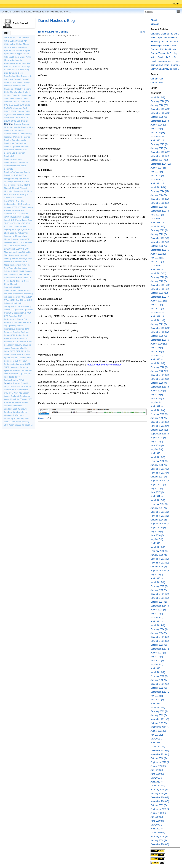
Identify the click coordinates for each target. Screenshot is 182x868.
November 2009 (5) (160, 801)
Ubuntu (28, 386)
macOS (21, 252)
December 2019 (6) (160, 375)
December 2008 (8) (160, 844)
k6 (21, 226)
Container (26, 95)
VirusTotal (15, 399)
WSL (27, 418)
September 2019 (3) (160, 387)
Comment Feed (158, 83)
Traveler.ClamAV (20, 383)
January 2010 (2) (159, 794)
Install (7, 220)
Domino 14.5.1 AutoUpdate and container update (165, 49)
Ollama (7, 303)
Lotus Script (21, 246)
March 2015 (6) (158, 582)
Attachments (16, 60)
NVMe (7, 300)
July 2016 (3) (157, 532)
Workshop (19, 415)
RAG (27, 329)
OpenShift (18, 310)
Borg (20, 73)
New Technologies (12, 268)
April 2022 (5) (157, 269)
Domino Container (22, 137)
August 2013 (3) (158, 653)
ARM (6, 57)
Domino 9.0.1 (20, 130)
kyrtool (24, 230)
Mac (6, 252)
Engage (18, 178)
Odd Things (21, 300)
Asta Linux (20, 57)
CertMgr (27, 82)
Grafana (19, 198)
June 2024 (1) (157, 176)
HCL (17, 201)
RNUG (13, 338)
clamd (21, 92)
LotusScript (9, 249)
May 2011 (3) (157, 739)
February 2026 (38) (160, 101)
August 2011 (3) (158, 731)
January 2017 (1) (159, 508)
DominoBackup (11, 162)
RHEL (7, 338)
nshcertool (18, 294)
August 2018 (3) (158, 438)
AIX (25, 41)
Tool (6, 377)
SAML (30, 342)
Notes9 (14, 284)
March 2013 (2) (158, 672)
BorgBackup (10, 76)
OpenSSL (8, 313)
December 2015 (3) (160, 559)
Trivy (6, 386)
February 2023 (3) (159, 230)
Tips (25, 374)
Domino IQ (9, 143)
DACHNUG (19, 105)
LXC (27, 249)
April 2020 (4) (157, 359)
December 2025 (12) (160, 109)
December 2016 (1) (160, 512)
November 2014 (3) (160, 598)
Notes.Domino (11, 290)
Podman (18, 322)
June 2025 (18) (158, 133)
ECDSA (22, 175)
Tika (6, 374)
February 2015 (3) (159, 586)
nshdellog (28, 294)
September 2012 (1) (160, 692)
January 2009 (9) (159, 840)
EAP (16, 175)
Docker (24, 121)
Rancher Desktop (21, 332)
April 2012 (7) (157, 704)
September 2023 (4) (160, 211)
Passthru (13, 316)
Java (30, 220)
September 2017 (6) (160, 481)
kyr (18, 230)
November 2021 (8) (160, 289)
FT (18, 194)
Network (26, 265)
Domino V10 (21, 150)
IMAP (20, 217)
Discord (21, 114)
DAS (25, 108)
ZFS (6, 425)
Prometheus (10, 329)
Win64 (25, 402)
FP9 (6, 194)
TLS (30, 374)
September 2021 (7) (160, 297)
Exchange (9, 182)
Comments (43, 414)
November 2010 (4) (160, 754)
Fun (22, 194)
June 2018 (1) (157, 445)
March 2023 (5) (158, 226)
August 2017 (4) (158, 485)
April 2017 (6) (157, 496)
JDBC (7, 223)
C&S (11, 105)
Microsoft (17, 262)
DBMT (7, 111)
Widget (18, 402)
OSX (29, 313)
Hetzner (8, 207)
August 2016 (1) (158, 528)
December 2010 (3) (160, 751)
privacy (13, 326)
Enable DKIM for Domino (53, 32)
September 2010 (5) (160, 762)
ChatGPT (18, 89)
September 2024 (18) (161, 164)
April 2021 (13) (158, 316)
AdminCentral (17, 41)
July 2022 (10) (157, 258)
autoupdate (21, 63)
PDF (20, 316)
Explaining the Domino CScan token (165, 42)
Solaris (20, 354)
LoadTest (28, 242)
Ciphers (27, 89)
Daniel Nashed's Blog (57, 21)
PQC (6, 326)
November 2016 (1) (160, 516)
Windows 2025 (11, 409)
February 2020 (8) (159, 367)
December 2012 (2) (160, 684)
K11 (28, 223)
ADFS (7, 41)
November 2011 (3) (160, 719)
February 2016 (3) (159, 551)
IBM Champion (13, 210)
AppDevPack (18, 50)
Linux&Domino (11, 239)
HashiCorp (9, 201)
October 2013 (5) (159, 645)
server (7, 348)
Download (9, 175)
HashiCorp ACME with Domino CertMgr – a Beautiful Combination (165, 38)
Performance (10, 319)
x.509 (18, 422)
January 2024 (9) (159, 195)
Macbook (13, 252)
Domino (8, 124)
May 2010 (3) (157, 778)
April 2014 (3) (157, 621)
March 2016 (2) (158, 547)
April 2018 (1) (157, 453)
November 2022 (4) (160, 242)
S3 (27, 338)
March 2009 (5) (158, 833)
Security (18, 345)
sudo (22, 364)
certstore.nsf (19, 86)
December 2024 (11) (160, 152)
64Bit (6, 38)
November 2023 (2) (160, 203)
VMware (24, 399)
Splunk (23, 358)
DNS (18, 118)
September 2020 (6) (160, 340)
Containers (9, 98)
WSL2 (7, 422)
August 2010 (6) (158, 766)
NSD (29, 290)
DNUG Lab (15, 121)
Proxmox (20, 329)
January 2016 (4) (159, 555)
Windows (8, 406)
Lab (30, 230)
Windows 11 (19, 406)
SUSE (28, 364)
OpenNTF (8, 310)
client (27, 92)
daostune (18, 108)
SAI (15, 342)
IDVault (13, 217)
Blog (27, 70)
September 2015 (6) (160, 571)
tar (31, 370)
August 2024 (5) (158, 168)
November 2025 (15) (160, 113)
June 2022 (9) (157, 262)
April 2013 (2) (157, 668)
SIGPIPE (20, 351)
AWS (29, 63)
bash (22, 70)
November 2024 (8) (160, 156)
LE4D (7, 233)
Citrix (7, 92)
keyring (7, 230)
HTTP (15, 207)
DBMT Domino (17, 111)
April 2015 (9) (157, 578)
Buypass (25, 76)
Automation (9, 63)
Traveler (8, 383)
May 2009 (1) (157, 825)
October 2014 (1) (159, 602)
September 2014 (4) (160, 606)
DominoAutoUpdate (13, 159)
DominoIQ (9, 169)
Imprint (176, 4)
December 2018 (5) (160, 422)
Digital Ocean (10, 114)
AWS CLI (17, 66)
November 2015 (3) (160, 563)
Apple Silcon (10, 54)
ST (21, 361)
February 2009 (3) (159, 837)
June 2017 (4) (157, 492)
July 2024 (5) (157, 172)
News (24, 268)
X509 (13, 422)
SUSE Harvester (11, 367)
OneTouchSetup (24, 306)
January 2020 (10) (159, 371)
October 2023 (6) (159, 207)
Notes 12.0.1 (10, 281)
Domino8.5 (9, 156)
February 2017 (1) (159, 504)
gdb (26, 194)
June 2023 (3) (157, 215)
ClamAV (14, 92)
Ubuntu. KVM (10, 390)
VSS (30, 399)
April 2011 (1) (157, 743)
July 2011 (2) (157, 735)
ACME (13, 38)
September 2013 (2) (160, 649)
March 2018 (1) (158, 457)
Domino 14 (15, 127)
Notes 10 (27, 278)
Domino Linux (21, 143)
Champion (9, 89)
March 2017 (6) (158, 500)
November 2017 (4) (160, 473)
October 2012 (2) (159, 688)
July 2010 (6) (157, 770)
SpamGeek (9, 358)
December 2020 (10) (160, 328)
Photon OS (22, 319)
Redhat (19, 335)
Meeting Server (11, 258)
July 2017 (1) (157, 488)
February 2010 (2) (159, 790)
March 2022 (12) (158, 273)
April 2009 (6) (157, 829)
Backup (8, 70)
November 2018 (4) (160, 426)
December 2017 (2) (160, 469)
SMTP (7, 354)
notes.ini (22, 290)
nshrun (17, 297)
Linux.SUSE (24, 239)
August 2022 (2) (158, 254)
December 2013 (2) (160, 637)
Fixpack (8, 188)
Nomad (12, 274)
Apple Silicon (23, 54)
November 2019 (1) (160, 379)
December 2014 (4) (160, 594)
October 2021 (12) (159, 293)
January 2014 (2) (159, 633)
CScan (16, 102)
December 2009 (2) (160, 797)
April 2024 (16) (158, 183)
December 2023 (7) (160, 199)
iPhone (18, 220)
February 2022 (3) (159, 277)
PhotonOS (9, 322)
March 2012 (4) (158, 707)
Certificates (17, 82)
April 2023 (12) (158, 223)
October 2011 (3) (159, 723)
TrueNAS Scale (16, 386)
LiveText (8, 242)
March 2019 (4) (158, 410)
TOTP (18, 377)
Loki (6, 246)
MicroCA (8, 262)
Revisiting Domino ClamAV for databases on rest (165, 46)
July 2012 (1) (157, 696)
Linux (25, 236)
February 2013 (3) (159, 676)
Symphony (25, 367)
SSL (16, 361)
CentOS (18, 79)
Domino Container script (15, 140)
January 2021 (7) (159, 324)
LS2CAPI (20, 249)
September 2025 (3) (160, 121)
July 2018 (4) (157, 442)
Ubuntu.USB (23, 390)
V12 (20, 393)
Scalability (9, 345)
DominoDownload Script (15, 166)
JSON (13, 223)
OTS (6, 316)
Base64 (15, 70)
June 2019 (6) (157, 399)
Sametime (22, 342)
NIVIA (22, 271)
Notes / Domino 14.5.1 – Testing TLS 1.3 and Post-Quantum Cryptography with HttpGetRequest (165, 57)
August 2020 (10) (159, 344)
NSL (23, 297)
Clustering (16, 95)
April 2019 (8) (157, 406)
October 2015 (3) (159, 567)
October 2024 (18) (159, 160)
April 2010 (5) (157, 782)
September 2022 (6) (160, 250)
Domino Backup (11, 134)
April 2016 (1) (157, 543)
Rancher (8, 332)
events (26, 178)
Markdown (9, 255)
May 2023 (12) (157, 219)
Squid (7, 361)
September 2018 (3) (160, 434)
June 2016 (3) (157, 535)
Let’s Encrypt (22, 233)
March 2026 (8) (158, 97)
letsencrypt (9, 236)
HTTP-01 (22, 207)
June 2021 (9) (157, 309)
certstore (8, 86)
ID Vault (25, 214)
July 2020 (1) (157, 348)
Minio (7, 265)
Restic (26, 335)
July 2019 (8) (157, 395)
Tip (21, 374)
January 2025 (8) (159, 148)
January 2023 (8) (159, 234)
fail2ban (18, 182)
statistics (15, 364)
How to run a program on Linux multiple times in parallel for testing (165, 61)
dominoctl (24, 162)
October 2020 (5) (159, 336)
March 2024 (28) (158, 187)
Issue (25, 220)
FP (25, 191)
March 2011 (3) (158, 747)
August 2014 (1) (158, 610)
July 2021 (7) (157, 305)
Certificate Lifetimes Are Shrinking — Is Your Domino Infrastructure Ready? (165, 34)
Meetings (23, 258)
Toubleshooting (11, 380)
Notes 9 (20, 281)
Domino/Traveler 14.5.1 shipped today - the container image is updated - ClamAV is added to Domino (165, 53)
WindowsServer (20, 412)
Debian (28, 111)
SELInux (27, 345)
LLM (20, 242)
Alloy (13, 44)
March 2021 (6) (158, 320)
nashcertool (16, 265)
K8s (25, 226)
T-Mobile (25, 370)
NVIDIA (29, 297)
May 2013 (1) (157, 664)
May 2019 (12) (157, 402)
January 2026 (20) (159, 105)
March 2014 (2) (158, 625)
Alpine (19, 44)
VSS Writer (9, 402)
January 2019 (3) (159, 418)
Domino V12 (10, 153)
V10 (16, 393)
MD (26, 255)
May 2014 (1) (157, 618)
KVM (14, 230)
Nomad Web (10, 278)
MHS (30, 258)
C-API (7, 79)
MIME (25, 262)
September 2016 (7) (160, 524)
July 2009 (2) (157, 817)
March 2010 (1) (158, 786)
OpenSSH (28, 310)
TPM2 (22, 380)
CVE (6, 105)
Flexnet (16, 188)
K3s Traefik (14, 226)
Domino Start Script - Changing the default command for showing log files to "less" (165, 65)
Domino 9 (8, 130)
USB (6, 393)
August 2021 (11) (159, 301)
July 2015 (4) (157, 575)
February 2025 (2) (159, 144)
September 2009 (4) (160, 809)
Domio (27, 172)
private (20, 326)
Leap (12, 233)
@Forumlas (27, 425)
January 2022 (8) (159, 281)
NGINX (7, 271)
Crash (18, 98)
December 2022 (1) (160, 238)
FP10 (29, 191)
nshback (8, 294)
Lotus (12, 246)
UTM (11, 393)
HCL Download (24, 204)
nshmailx (8, 297)
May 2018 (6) (157, 449)
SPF (17, 358)
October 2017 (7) (159, 477)
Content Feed (157, 79)
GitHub (7, 198)
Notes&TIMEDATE (12, 287)
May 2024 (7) (157, 180)
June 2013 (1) (157, 661)
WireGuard (9, 415)
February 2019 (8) (159, 414)
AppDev (8, 50)
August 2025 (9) (158, 125)
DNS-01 (25, 118)
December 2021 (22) (160, 285)
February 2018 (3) (159, 461)
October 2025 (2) (159, 117)
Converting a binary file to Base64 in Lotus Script (165, 69)
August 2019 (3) (158, 391)
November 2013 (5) (160, 641)
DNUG (7, 121)
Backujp (26, 66)
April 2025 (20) (158, 140)
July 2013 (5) (157, 657)
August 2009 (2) (158, 813)
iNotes (26, 217)
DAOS (27, 105)
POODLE (27, 322)
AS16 (12, 57)
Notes (19, 278)
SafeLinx (8, 342)
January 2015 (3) (159, 590)
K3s (6, 226)
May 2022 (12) (157, 266)
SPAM (27, 354)
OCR (12, 300)
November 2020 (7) (160, 332)
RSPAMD (21, 338)
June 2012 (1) (157, 700)
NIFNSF (15, 271)
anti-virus (22, 47)
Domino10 (21, 153)
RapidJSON (9, 335)
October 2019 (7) (159, 383)
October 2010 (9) (159, 758)
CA (12, 79)
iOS (12, 220)
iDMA (7, 217)
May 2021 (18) (157, 313)
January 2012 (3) (159, 715)
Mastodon (19, 255)
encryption (9, 178)
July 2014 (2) (157, 614)
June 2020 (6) (157, 352)
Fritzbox (12, 194)
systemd (8, 370)
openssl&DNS (20, 313)
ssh (12, 361)
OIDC (30, 300)
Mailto (28, 252)
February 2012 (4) (159, 711)
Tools (11, 377)
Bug (18, 76)
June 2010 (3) (157, 774)
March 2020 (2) (158, 363)
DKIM (28, 114)
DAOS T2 (8, 108)
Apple (28, 50)
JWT (23, 223)
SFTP (13, 351)
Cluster (7, 95)
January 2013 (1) (159, 680)
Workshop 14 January (14, 418)
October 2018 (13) (159, 430)
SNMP (13, 354)
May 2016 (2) (157, 539)
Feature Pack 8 (16, 185)
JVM (18, 223)
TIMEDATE (14, 374)
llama (15, 242)
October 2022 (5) (159, 246)
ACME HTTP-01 (23, 38)
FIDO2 (27, 185)
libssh (18, 236)
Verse (7, 399)
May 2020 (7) (157, 356)
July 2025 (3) (157, 129)
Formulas (18, 191)
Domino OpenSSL (12, 146)
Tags (6, 33)
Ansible (14, 47)
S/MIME (16, 370)
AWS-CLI (8, 66)
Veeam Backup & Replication (17, 396)
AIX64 (7, 44)
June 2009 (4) (157, 821)
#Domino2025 (15, 425)
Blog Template (11, 73)
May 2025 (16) (157, 137)
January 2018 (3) (159, 465)
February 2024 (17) (160, 191)
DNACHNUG (10, 118)
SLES (27, 351)
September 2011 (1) (160, 727)
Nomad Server (23, 274)
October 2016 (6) (159, 520)
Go (13, 198)
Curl (28, 102)
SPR (29, 358)
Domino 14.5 (27, 127)
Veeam (26, 393)
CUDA (22, 102)
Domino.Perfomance (13, 172)
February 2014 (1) (159, 629)
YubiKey (25, 422)
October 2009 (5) (159, 805)
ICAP (18, 214)
